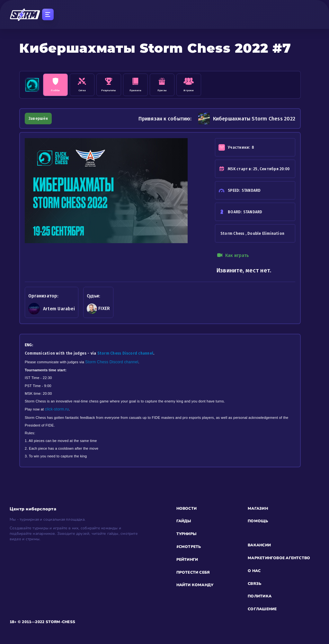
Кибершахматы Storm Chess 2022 (247, 119)
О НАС (254, 571)
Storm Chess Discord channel (125, 353)
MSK (232, 169)
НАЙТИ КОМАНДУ (195, 585)
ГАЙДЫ (184, 521)
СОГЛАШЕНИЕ (262, 609)
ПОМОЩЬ (258, 521)
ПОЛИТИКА (260, 596)
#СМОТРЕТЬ (189, 547)
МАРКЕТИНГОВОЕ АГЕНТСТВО (279, 558)
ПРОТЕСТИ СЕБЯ (193, 572)
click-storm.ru (57, 409)
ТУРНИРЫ (187, 534)
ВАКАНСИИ (259, 545)
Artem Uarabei (59, 309)
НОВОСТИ (187, 508)
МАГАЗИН (258, 508)
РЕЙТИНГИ (187, 560)
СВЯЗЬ (254, 584)
